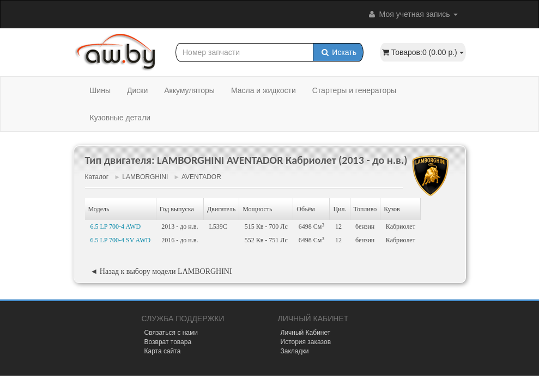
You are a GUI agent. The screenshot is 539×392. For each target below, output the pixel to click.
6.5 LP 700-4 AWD (116, 226)
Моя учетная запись (413, 14)
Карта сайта (163, 351)
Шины (100, 90)
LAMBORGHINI (145, 177)
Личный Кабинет (306, 333)
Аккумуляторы (189, 90)
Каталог (97, 177)
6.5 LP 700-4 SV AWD (121, 240)
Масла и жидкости (264, 90)
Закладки (295, 351)
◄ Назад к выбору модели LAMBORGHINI (161, 271)
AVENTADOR (201, 177)
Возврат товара (168, 342)
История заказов (306, 342)
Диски (137, 90)
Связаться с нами (171, 333)
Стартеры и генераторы (354, 90)
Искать (338, 52)
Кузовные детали (120, 118)
